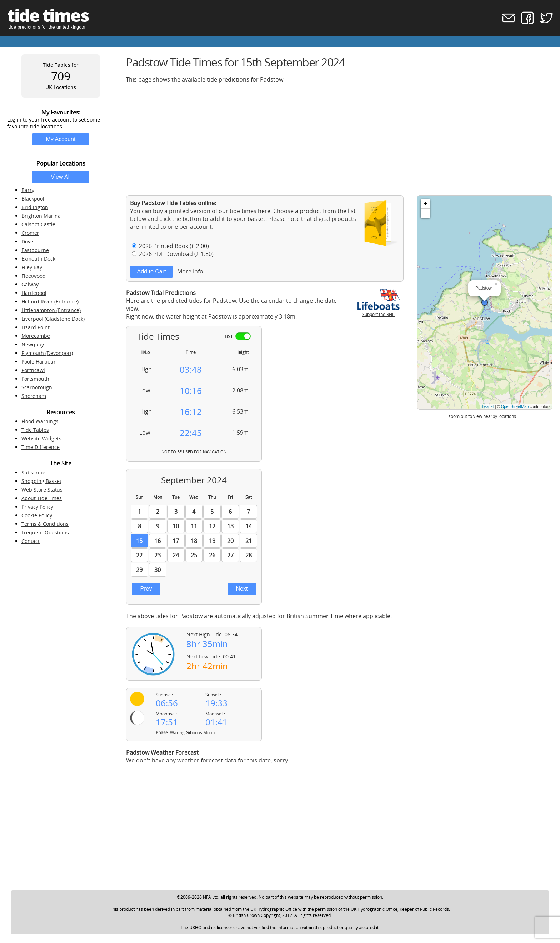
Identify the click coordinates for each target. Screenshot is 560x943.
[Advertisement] (339, 139)
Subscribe (33, 472)
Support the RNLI (379, 311)
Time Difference (41, 447)
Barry (28, 190)
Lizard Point (36, 327)
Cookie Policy (37, 515)
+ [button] (426, 204)
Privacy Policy (37, 507)
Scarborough (37, 387)
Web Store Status (42, 490)
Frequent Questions (45, 532)
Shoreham (34, 396)
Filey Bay (32, 267)
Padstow (484, 288)
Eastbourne (35, 250)
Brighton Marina (41, 216)
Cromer (30, 233)
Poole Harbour (39, 362)
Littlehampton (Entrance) (51, 310)
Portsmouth (35, 379)
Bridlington (35, 207)
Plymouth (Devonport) (47, 353)
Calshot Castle (38, 224)
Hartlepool (34, 293)
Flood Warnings (40, 421)
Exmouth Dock (38, 259)
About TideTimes (42, 498)
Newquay (33, 344)
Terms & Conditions (45, 524)
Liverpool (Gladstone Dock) (53, 319)
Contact (31, 541)
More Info (190, 271)
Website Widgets (41, 438)
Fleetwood (34, 276)
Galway (30, 284)
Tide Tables (35, 430)
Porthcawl (33, 370)
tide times (48, 15)
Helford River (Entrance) (50, 302)
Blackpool (33, 199)
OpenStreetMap (515, 406)
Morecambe (36, 336)
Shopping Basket (41, 481)
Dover (28, 241)
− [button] (426, 213)
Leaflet (488, 406)
